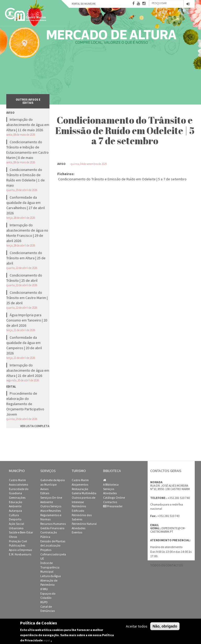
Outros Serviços (51, 506)
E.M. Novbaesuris (20, 554)
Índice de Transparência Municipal (50, 567)
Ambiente (15, 506)
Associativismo (19, 485)
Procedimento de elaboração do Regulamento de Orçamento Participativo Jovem (25, 404)
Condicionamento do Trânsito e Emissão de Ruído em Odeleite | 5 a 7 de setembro (122, 179)
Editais (45, 493)
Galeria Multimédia (84, 493)
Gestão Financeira (52, 528)
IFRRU (44, 589)
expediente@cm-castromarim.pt (168, 530)
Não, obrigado (165, 626)
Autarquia (15, 511)
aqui (47, 640)
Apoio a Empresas (20, 550)
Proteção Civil (18, 541)
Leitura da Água (51, 576)
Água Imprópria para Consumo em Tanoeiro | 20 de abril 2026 (27, 320)
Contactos (110, 502)
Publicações (17, 545)
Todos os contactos (166, 565)
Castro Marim (17, 480)
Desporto (15, 519)
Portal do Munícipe (84, 4)
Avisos (44, 489)
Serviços (109, 489)
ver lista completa (35, 426)
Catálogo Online (114, 498)
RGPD (44, 602)
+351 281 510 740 (179, 498)
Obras (13, 537)
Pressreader (113, 506)
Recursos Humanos (53, 524)
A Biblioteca (111, 485)
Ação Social (16, 524)
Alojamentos (80, 485)
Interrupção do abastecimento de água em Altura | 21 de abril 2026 (28, 370)
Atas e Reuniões (51, 511)
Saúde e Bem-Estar (21, 532)
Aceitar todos (137, 626)
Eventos (77, 532)
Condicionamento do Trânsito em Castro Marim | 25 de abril (27, 298)
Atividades (79, 528)
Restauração (80, 489)
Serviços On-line (51, 498)
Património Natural (84, 524)
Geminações (17, 498)
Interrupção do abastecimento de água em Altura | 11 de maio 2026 (28, 125)
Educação (16, 502)
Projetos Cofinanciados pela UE (53, 554)
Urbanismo (16, 528)
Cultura (14, 515)
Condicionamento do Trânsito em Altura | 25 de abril (26, 258)
